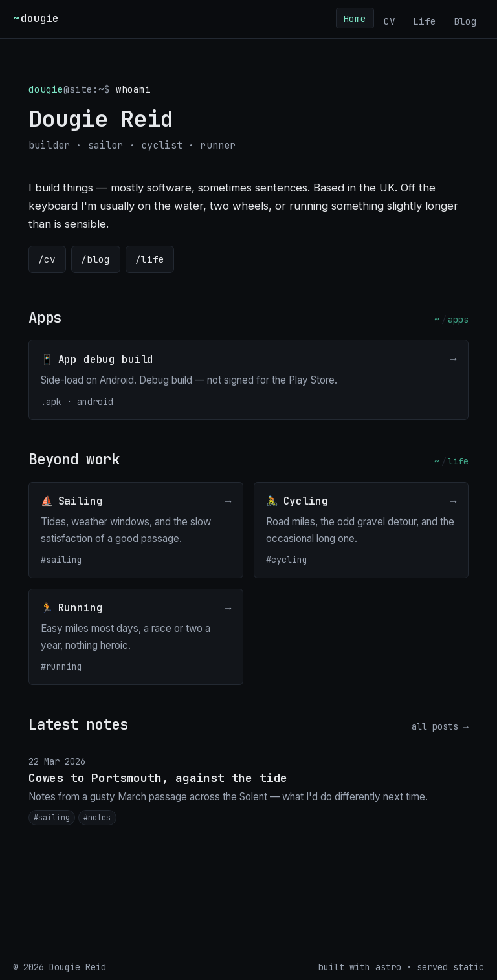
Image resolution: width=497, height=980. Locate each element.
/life (150, 259)
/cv (47, 259)
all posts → (440, 726)
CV (390, 20)
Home (355, 18)
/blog (95, 259)
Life (425, 20)
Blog (465, 20)
